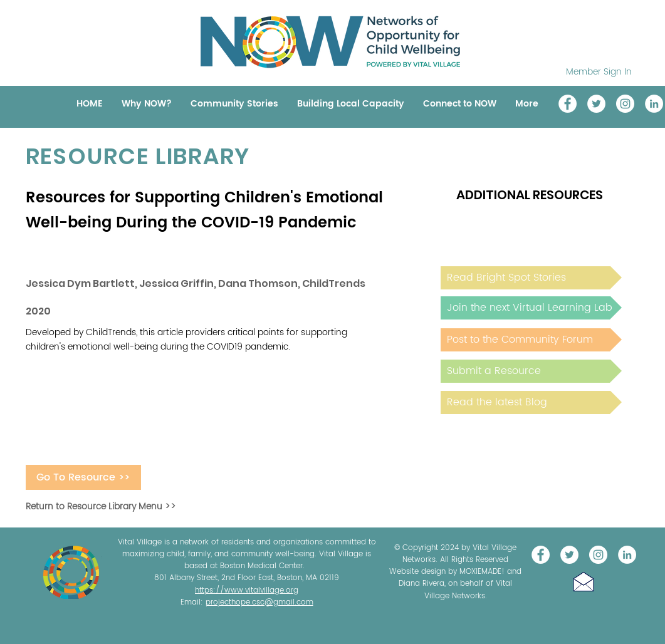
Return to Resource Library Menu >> (101, 506)
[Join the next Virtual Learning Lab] (531, 308)
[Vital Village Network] (568, 104)
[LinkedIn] (654, 104)
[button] (584, 582)
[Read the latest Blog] (531, 402)
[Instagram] (625, 104)
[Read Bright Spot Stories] (531, 278)
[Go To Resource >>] (83, 477)
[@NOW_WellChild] (596, 104)
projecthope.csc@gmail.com (259, 602)
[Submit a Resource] (531, 371)
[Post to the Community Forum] (531, 340)
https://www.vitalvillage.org (247, 590)
